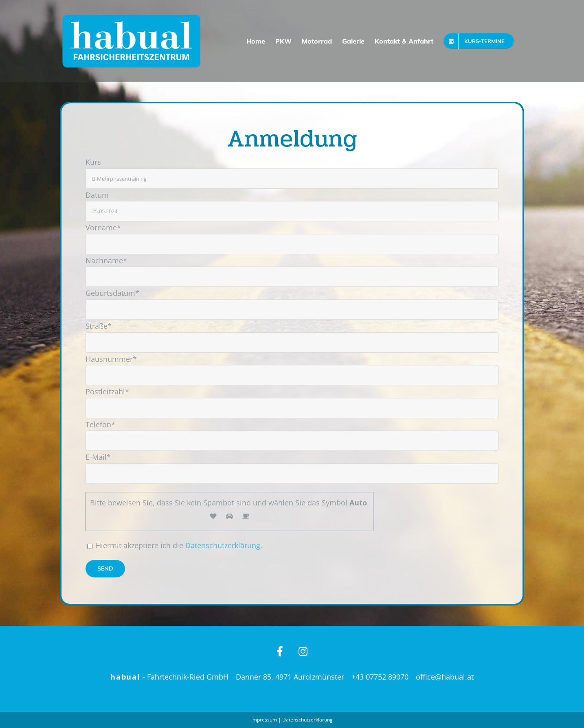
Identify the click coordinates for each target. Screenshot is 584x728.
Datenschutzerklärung (307, 720)
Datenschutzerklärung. (224, 545)
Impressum (264, 720)
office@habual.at (445, 677)
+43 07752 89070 (380, 677)
